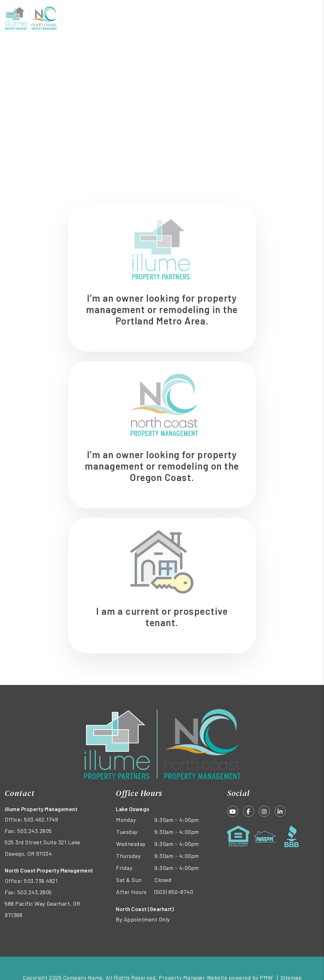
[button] (233, 811)
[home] (31, 17)
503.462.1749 (41, 819)
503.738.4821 (41, 881)
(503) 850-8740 (174, 892)
